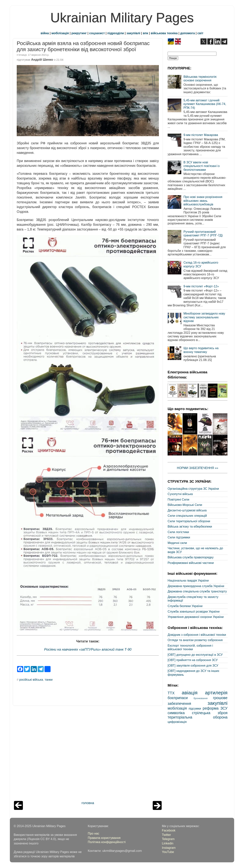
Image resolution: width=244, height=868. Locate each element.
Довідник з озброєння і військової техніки (197, 635)
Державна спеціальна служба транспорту (197, 591)
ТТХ (171, 693)
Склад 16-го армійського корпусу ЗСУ (201, 264)
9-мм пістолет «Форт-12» (201, 286)
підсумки (195, 708)
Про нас (93, 833)
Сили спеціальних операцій (187, 516)
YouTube (168, 852)
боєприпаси (178, 698)
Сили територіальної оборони (189, 521)
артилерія (216, 693)
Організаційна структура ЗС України (193, 489)
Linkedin (168, 843)
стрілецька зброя (210, 713)
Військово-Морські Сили (185, 505)
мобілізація (60, 33)
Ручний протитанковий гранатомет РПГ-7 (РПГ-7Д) (203, 233)
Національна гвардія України (188, 580)
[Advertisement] (88, 754)
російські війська (31, 680)
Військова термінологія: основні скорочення (200, 78)
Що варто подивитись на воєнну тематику (201, 350)
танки (49, 680)
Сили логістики (178, 532)
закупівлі (133, 33)
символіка (176, 713)
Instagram (169, 848)
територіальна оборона (198, 717)
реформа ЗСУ (215, 708)
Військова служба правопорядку (191, 557)
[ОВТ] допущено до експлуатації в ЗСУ (195, 655)
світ (200, 33)
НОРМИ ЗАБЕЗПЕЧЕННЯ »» (198, 468)
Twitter (166, 835)
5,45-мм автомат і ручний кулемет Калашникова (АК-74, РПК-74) (205, 104)
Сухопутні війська (180, 494)
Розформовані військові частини (191, 563)
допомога (187, 33)
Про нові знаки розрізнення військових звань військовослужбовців (203, 201)
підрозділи (116, 33)
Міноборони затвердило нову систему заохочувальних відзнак (204, 317)
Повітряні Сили (178, 499)
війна (45, 33)
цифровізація (177, 722)
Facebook (169, 830)
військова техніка (164, 33)
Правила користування (104, 838)
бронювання (200, 698)
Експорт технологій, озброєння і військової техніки (190, 647)
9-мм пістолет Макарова (201, 135)
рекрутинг (79, 33)
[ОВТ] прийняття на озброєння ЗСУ (193, 660)
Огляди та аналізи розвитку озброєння (195, 640)
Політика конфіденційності (107, 842)
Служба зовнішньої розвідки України (194, 611)
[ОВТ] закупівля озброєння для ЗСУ (193, 665)
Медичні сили (177, 543)
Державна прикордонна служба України (196, 586)
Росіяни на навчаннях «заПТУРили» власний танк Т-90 (88, 649)
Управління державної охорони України (196, 617)
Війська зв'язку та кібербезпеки (190, 526)
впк (146, 33)
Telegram (168, 839)
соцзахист (97, 33)
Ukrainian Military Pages (122, 18)
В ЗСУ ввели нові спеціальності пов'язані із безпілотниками (201, 166)
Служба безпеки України (185, 606)
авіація (190, 693)
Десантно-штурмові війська (187, 510)
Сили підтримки (179, 537)
